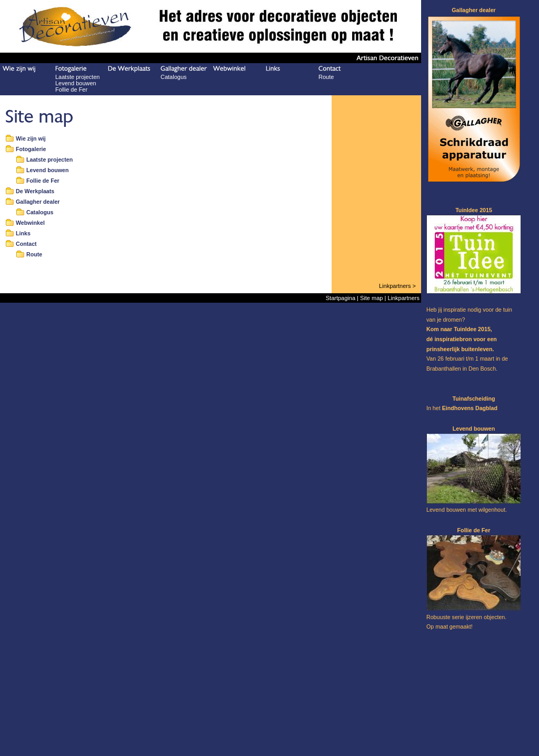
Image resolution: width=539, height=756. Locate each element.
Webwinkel (30, 223)
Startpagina (341, 298)
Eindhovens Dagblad (470, 408)
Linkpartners (403, 298)
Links (23, 233)
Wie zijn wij (31, 138)
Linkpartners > (397, 286)
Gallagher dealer (38, 202)
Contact (26, 244)
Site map (371, 298)
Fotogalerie (31, 149)
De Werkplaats (35, 191)
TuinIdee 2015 (472, 329)
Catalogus (174, 77)
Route (326, 77)
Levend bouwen (76, 83)
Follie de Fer (71, 89)
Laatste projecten (77, 77)
